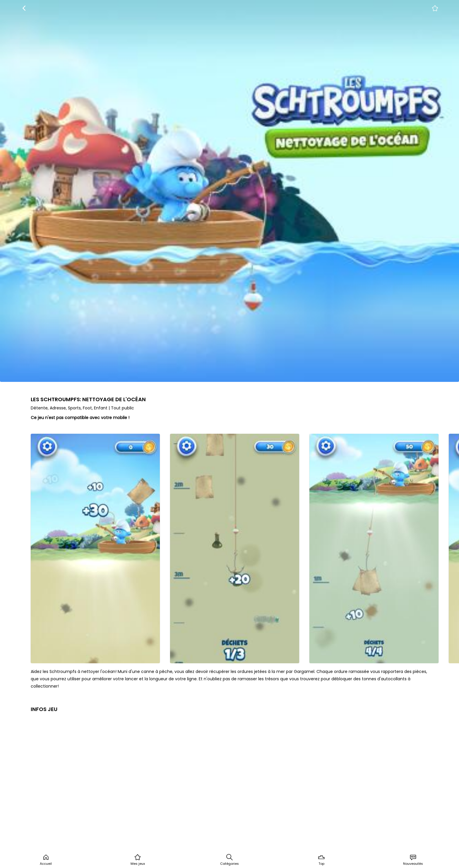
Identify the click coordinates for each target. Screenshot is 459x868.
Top (321, 860)
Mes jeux (138, 860)
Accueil (46, 860)
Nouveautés (413, 860)
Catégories (229, 860)
